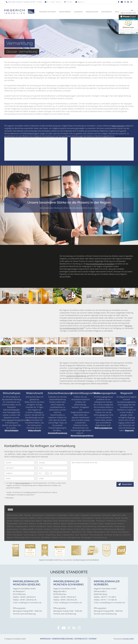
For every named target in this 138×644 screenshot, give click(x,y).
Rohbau (89, 529)
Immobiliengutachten (88, 518)
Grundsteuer (47, 529)
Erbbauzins (121, 524)
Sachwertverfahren (98, 529)
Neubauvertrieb (92, 12)
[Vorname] (53, 463)
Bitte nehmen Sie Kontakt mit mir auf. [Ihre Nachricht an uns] (102, 471)
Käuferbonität (106, 515)
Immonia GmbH (128, 639)
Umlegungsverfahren (68, 535)
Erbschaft (32, 526)
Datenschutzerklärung (23, 483)
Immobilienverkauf (108, 518)
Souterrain (41, 535)
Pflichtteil (63, 529)
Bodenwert (33, 524)
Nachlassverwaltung (56, 532)
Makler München (118, 126)
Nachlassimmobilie (43, 532)
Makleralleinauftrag (13, 515)
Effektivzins (57, 524)
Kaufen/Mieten (65, 12)
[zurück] (11, 600)
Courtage (40, 524)
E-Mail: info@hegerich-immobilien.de (27, 603)
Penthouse (70, 529)
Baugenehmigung (30, 521)
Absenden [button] (127, 484)
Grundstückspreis (50, 515)
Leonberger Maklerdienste (76, 376)
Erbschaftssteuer (41, 526)
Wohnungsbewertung (73, 538)
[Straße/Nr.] (19, 473)
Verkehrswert (84, 535)
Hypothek (32, 518)
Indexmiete (98, 518)
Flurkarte (64, 526)
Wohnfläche (55, 538)
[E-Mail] (53, 478)
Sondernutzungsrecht (30, 535)
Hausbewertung (23, 518)
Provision (77, 529)
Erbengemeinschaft (110, 524)
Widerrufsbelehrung (62, 639)
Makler (21, 515)
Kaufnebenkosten (96, 515)
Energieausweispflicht (22, 526)
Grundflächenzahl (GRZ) (27, 529)
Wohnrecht (63, 538)
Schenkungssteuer (124, 532)
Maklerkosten (121, 529)
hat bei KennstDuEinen (69, 560)
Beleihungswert (101, 521)
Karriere (118, 12)
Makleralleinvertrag (110, 529)
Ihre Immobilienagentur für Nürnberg (100, 264)
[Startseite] (19, 12)
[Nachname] (19, 468)
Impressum (45, 639)
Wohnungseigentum (105, 393)
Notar (84, 532)
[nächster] (127, 600)
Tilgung (59, 535)
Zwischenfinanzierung (60, 393)
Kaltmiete (118, 518)
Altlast (124, 515)
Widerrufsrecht (34, 393)
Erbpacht (101, 524)
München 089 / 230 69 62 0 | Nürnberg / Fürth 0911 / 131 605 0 (25, 2)
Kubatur (77, 515)
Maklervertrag (11, 532)
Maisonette (28, 515)
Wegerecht (126, 393)
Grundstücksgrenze (63, 515)
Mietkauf (26, 532)
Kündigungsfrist (85, 515)
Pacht (108, 532)
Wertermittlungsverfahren (85, 393)
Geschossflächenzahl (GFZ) (105, 526)
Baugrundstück (48, 521)
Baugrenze (39, 521)
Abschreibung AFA (12, 518)
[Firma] (53, 468)
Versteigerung (117, 535)
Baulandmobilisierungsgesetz (68, 521)
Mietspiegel (33, 532)
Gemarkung (78, 526)
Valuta (77, 535)
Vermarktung (108, 535)
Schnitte (9, 535)
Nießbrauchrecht (77, 532)
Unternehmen (106, 12)
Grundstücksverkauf (38, 515)
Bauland (56, 521)
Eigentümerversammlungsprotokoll (78, 524)
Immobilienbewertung (63, 518)
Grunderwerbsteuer (13, 529)
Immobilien (39, 518)
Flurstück (70, 526)
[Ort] (58, 473)
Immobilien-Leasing (49, 518)
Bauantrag (124, 518)
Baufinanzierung (19, 521)
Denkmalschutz (48, 524)
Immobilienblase (75, 518)
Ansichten (10, 521)
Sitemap (93, 639)
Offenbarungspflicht (99, 532)
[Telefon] (19, 478)
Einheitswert (94, 524)
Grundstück (56, 529)
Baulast (80, 521)
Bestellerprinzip (111, 521)
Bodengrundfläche (12, 524)
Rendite (83, 529)
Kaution (72, 515)
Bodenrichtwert (24, 524)
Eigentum (64, 524)
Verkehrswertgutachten (96, 535)
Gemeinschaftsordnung (89, 526)
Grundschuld (39, 529)
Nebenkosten (67, 532)
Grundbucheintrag (119, 526)
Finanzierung (56, 526)
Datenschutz (81, 639)
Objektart (90, 532)
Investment (78, 12)
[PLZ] (41, 473)
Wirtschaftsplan (12, 393)
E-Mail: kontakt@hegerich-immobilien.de (109, 603)
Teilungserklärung (50, 535)
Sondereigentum (18, 535)
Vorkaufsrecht (126, 535)
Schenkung (114, 532)
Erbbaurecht (11, 526)
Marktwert (19, 532)
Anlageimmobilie (116, 515)
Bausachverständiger (89, 521)
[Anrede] (19, 463)
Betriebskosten (122, 521)
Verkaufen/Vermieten (48, 12)
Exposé (49, 526)
